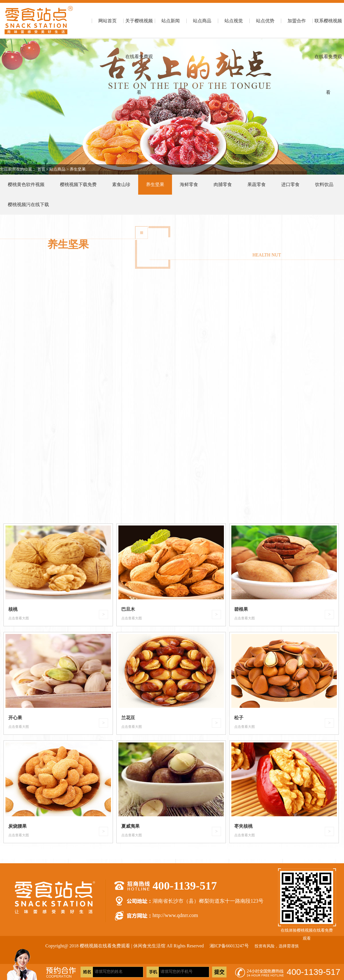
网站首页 (107, 21)
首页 (41, 169)
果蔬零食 (257, 184)
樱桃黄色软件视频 (26, 184)
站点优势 (265, 21)
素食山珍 (121, 184)
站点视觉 (234, 21)
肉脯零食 (223, 184)
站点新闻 (171, 21)
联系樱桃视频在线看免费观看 (328, 28)
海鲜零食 (189, 184)
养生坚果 (78, 169)
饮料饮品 (324, 184)
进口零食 (290, 184)
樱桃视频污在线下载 (28, 205)
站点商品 (202, 21)
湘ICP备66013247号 (229, 946)
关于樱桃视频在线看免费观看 (139, 28)
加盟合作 (297, 21)
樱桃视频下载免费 (78, 184)
